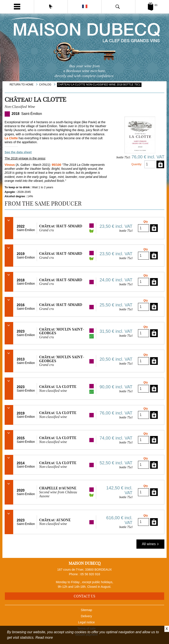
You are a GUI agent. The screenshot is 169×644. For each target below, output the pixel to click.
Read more (44, 638)
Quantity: (137, 164)
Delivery (87, 616)
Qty (146, 222)
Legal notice (86, 622)
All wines (151, 544)
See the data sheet (18, 152)
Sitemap (86, 610)
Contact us (84, 596)
